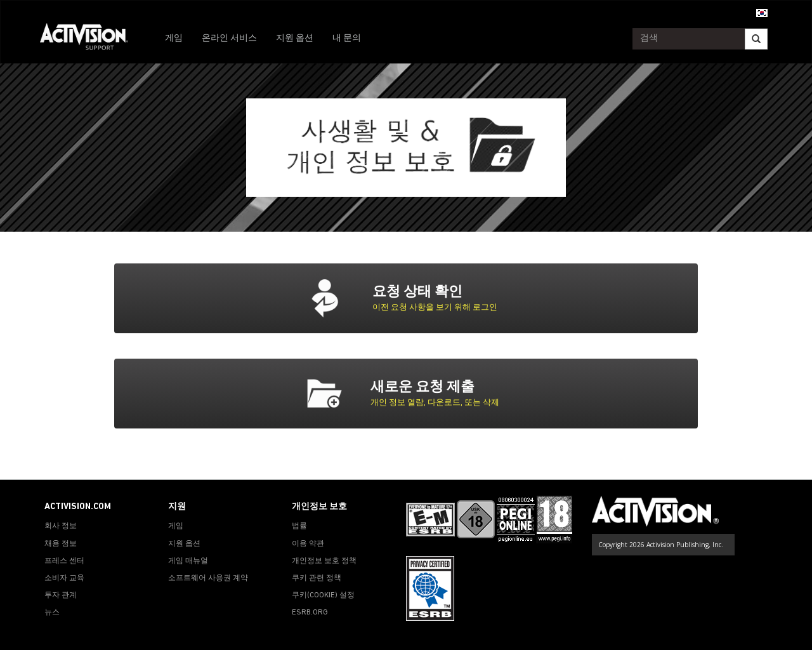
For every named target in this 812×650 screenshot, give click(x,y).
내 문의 (347, 38)
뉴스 (52, 613)
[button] (762, 12)
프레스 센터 (64, 561)
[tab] (435, 298)
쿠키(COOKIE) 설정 (323, 595)
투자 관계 (61, 595)
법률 (299, 526)
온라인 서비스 (229, 38)
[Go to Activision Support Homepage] (90, 39)
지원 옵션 (295, 38)
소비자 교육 (64, 578)
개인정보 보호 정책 (324, 561)
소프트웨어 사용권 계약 (208, 578)
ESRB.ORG (310, 613)
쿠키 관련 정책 (317, 578)
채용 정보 (61, 544)
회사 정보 (61, 526)
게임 (174, 38)
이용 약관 (308, 544)
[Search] (756, 39)
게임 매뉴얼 (188, 561)
